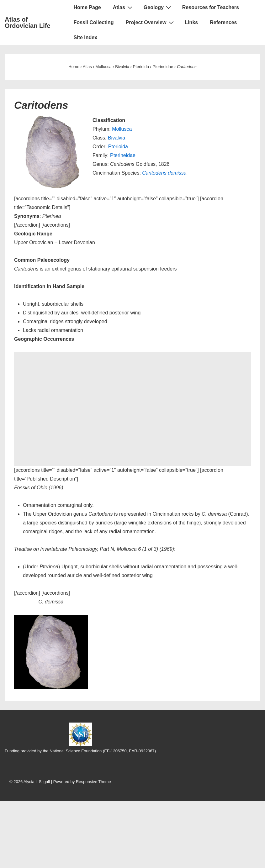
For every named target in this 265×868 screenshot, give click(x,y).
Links (191, 22)
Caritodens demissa (164, 173)
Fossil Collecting (94, 22)
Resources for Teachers (211, 7)
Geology (158, 7)
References (223, 22)
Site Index (86, 37)
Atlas (124, 7)
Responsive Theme (93, 782)
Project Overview (151, 22)
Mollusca (122, 129)
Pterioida (118, 147)
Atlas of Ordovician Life (28, 23)
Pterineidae (123, 155)
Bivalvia (117, 138)
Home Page (87, 7)
